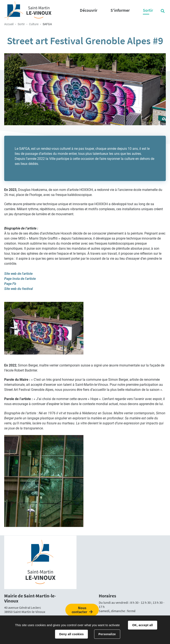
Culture (34, 24)
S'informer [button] (120, 10)
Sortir (21, 24)
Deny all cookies (71, 634)
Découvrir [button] (89, 10)
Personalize (107, 634)
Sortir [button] (148, 10)
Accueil (9, 24)
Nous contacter (79, 610)
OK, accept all (142, 625)
